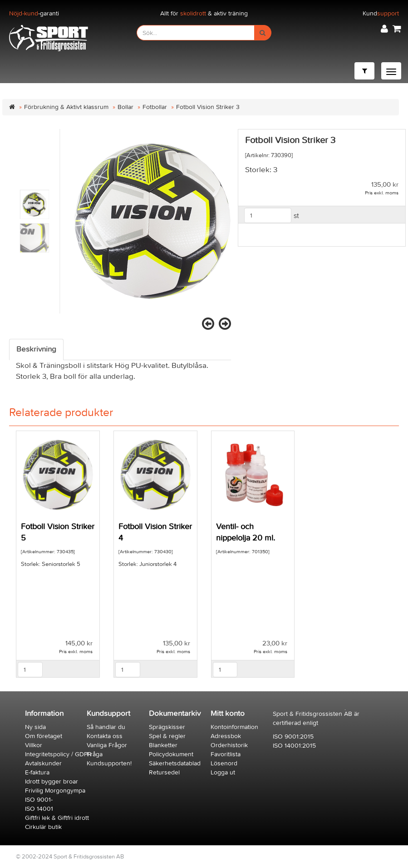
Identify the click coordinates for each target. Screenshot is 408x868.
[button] (384, 29)
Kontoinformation (234, 727)
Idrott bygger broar (52, 781)
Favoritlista (226, 754)
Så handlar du (106, 727)
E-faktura (37, 772)
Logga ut (223, 772)
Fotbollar (155, 107)
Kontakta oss (105, 736)
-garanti (34, 13)
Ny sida (35, 727)
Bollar (125, 107)
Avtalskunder (43, 763)
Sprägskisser (167, 727)
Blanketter (163, 745)
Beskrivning (36, 349)
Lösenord (224, 763)
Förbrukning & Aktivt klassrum (66, 107)
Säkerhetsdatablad (175, 763)
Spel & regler (167, 736)
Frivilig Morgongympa (55, 791)
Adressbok (226, 736)
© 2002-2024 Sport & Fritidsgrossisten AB (70, 856)
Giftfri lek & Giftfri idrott (57, 818)
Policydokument (171, 754)
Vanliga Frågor (107, 745)
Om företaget (44, 736)
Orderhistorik (229, 745)
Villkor (34, 745)
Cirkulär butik (43, 827)
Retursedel (164, 772)
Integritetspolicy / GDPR (58, 754)
